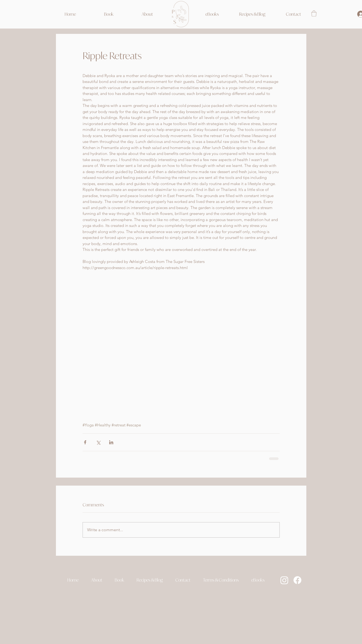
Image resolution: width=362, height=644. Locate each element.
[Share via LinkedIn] (111, 442)
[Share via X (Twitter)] (98, 442)
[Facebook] (297, 580)
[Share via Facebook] (85, 442)
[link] (314, 13)
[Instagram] (284, 580)
